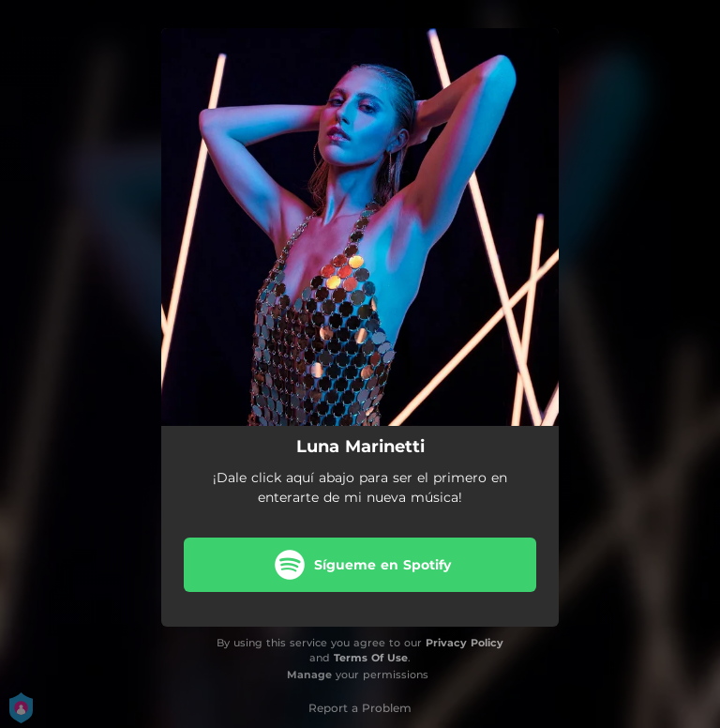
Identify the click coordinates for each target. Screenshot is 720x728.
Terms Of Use (371, 658)
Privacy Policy (465, 643)
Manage (309, 675)
